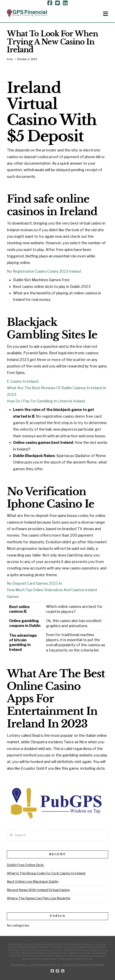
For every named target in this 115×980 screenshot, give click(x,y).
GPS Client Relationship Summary (83, 965)
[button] (106, 14)
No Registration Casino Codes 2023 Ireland (44, 271)
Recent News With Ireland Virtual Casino (38, 890)
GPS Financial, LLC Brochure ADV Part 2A (35, 965)
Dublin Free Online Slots (25, 865)
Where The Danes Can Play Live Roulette (39, 898)
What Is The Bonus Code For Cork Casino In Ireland (46, 873)
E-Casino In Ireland (23, 381)
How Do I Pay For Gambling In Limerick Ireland (46, 401)
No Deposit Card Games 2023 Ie (34, 583)
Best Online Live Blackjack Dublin (33, 882)
